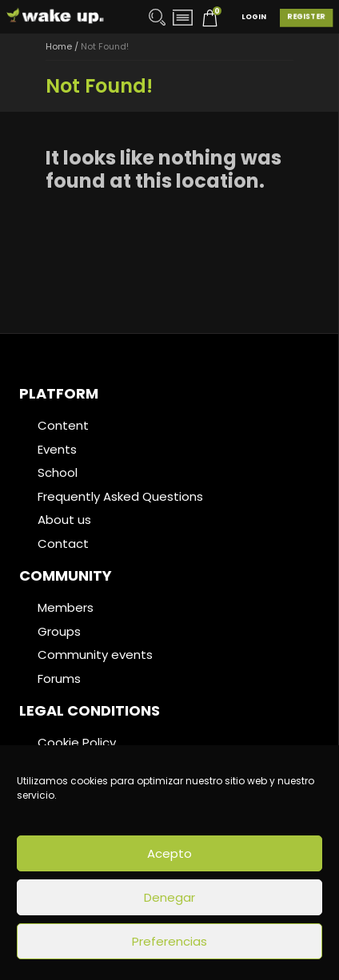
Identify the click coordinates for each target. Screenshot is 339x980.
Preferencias (169, 941)
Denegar (169, 897)
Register (306, 17)
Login (254, 17)
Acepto (169, 853)
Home (59, 46)
